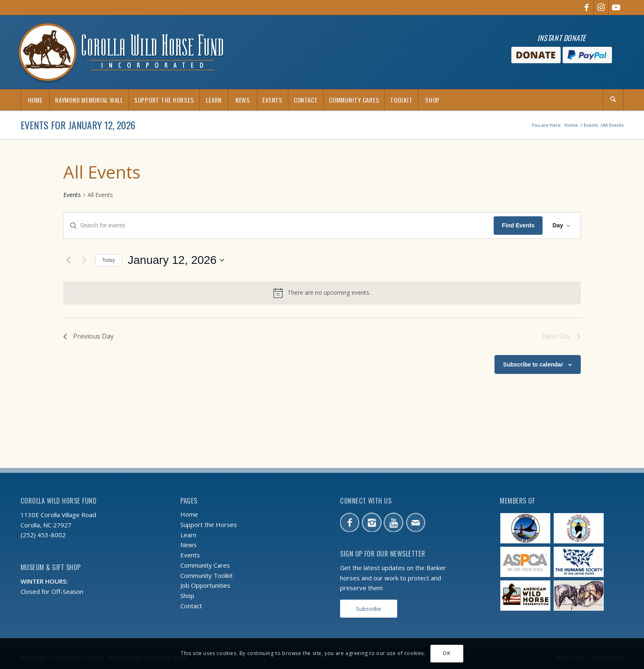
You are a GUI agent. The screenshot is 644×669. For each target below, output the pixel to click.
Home (189, 514)
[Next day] (84, 260)
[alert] (322, 293)
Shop (187, 596)
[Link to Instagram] (601, 7)
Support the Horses (209, 525)
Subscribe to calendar (533, 364)
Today (108, 260)
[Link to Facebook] (586, 7)
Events (72, 195)
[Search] (613, 100)
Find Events (518, 225)
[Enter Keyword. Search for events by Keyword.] (279, 226)
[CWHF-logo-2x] (121, 52)
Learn (188, 535)
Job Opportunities (205, 585)
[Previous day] (68, 260)
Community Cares (205, 565)
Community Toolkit (207, 575)
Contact (191, 606)
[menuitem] (35, 100)
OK (446, 653)
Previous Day (89, 336)
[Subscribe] (369, 609)
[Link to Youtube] (616, 7)
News (189, 545)
